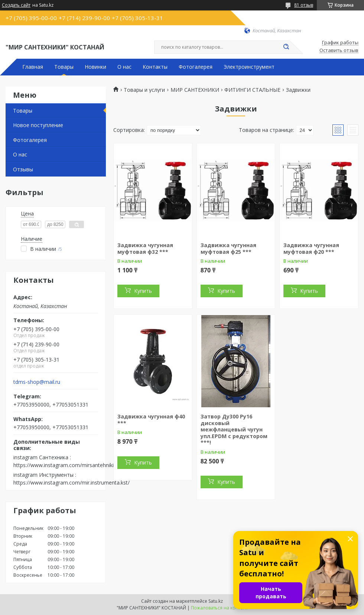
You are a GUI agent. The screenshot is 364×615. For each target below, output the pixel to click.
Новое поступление (38, 125)
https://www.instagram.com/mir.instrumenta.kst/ (71, 483)
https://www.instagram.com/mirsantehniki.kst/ (69, 465)
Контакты (155, 67)
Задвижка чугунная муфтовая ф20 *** (311, 248)
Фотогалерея (196, 67)
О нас (124, 67)
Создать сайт (16, 5)
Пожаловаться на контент (219, 608)
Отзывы (23, 169)
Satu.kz (216, 601)
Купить (143, 291)
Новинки (95, 67)
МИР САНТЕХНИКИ (195, 90)
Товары (64, 67)
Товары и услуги (144, 90)
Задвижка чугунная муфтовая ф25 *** (228, 248)
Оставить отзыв (339, 51)
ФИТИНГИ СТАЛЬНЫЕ (252, 90)
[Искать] (286, 47)
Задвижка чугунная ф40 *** (151, 420)
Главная (33, 67)
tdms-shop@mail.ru (37, 382)
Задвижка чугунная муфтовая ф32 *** (145, 248)
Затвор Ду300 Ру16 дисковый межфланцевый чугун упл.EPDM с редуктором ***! (234, 429)
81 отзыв (304, 5)
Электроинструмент (249, 67)
